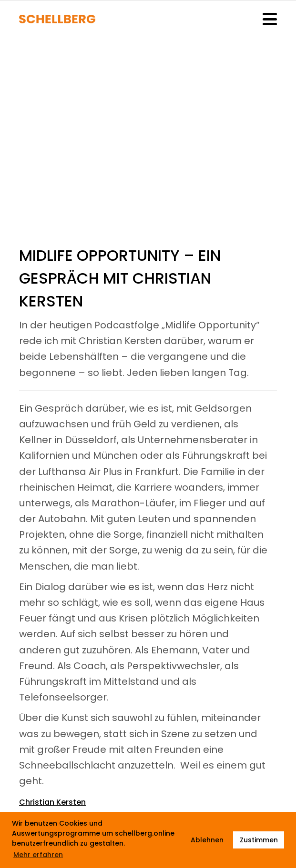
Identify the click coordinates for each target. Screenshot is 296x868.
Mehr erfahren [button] (38, 855)
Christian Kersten (52, 802)
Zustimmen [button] (259, 840)
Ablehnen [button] (207, 840)
